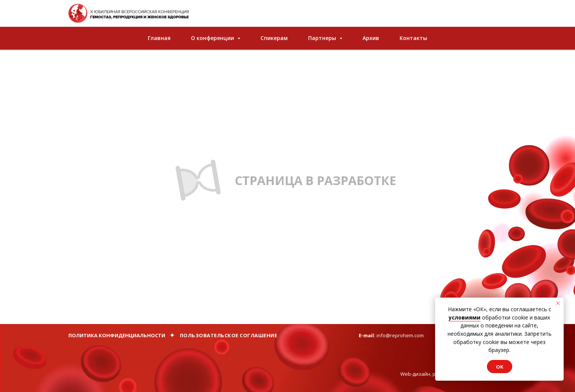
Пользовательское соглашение (229, 335)
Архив (371, 38)
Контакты (413, 38)
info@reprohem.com (400, 335)
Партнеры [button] (323, 38)
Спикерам (274, 38)
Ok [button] (500, 367)
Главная (159, 38)
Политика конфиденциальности (117, 335)
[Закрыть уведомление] (558, 303)
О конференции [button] (213, 38)
